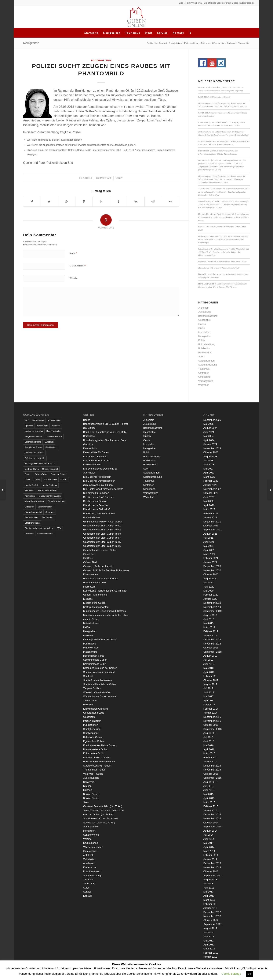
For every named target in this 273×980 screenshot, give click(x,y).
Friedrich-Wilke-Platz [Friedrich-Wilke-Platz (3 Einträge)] (34, 453)
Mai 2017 (208, 696)
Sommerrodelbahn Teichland (99, 672)
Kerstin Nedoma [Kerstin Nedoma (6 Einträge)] (49, 485)
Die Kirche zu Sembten (96, 505)
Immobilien (204, 332)
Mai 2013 (208, 892)
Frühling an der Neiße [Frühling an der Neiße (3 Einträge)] (35, 458)
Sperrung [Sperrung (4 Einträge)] (50, 512)
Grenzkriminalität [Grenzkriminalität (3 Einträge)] (50, 469)
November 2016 (212, 721)
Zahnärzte (89, 859)
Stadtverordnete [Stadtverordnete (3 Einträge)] (32, 523)
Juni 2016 (209, 741)
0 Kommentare (104, 178)
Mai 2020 (208, 591)
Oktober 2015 (211, 774)
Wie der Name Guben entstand (100, 696)
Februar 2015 (211, 806)
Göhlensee (89, 554)
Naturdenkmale (92, 623)
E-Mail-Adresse (78, 266)
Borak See (89, 436)
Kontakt (178, 33)
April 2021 (209, 550)
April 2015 (209, 798)
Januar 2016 (210, 761)
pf (122, 178)
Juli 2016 (208, 737)
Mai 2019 (208, 623)
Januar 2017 (210, 713)
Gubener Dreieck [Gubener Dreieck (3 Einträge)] (59, 474)
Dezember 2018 (212, 639)
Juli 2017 (208, 688)
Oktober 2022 (211, 493)
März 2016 (209, 753)
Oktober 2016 (211, 725)
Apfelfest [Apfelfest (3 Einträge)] (29, 426)
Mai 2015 (208, 794)
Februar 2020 (211, 595)
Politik (202, 340)
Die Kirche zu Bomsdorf (96, 493)
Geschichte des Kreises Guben (227, 125)
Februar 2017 (211, 709)
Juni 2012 (209, 936)
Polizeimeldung (191, 43)
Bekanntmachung (208, 316)
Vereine (87, 839)
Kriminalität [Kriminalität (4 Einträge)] (30, 496)
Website (74, 278)
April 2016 (209, 749)
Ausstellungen (91, 778)
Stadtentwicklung (208, 365)
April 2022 (209, 505)
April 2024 (209, 440)
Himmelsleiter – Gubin (237, 106)
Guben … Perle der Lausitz (98, 566)
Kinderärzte (89, 867)
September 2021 (213, 530)
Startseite (91, 33)
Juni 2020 (209, 587)
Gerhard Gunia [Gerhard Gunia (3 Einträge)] (32, 469)
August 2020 (210, 579)
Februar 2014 (211, 855)
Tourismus (133, 33)
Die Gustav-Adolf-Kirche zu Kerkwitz (103, 489)
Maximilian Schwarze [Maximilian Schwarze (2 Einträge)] (35, 501)
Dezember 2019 (212, 603)
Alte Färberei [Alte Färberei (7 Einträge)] (38, 420)
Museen (88, 790)
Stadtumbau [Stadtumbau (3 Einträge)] (47, 517)
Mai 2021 (208, 546)
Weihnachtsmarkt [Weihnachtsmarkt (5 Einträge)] (45, 534)
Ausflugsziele (91, 827)
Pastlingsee (90, 644)
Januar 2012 (210, 957)
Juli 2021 (208, 538)
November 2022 (212, 489)
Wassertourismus (93, 847)
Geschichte (204, 320)
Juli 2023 (208, 460)
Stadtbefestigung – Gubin (97, 766)
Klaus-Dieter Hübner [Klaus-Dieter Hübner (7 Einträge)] (47, 490)
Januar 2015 (210, 810)
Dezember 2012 (212, 912)
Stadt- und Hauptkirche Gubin (99, 684)
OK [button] (249, 974)
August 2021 (210, 534)
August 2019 (210, 615)
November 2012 (212, 916)
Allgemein (204, 308)
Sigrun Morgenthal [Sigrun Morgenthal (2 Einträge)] (33, 512)
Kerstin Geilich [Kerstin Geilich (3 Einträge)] (32, 485)
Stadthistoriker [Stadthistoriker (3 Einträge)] (31, 517)
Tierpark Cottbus (92, 688)
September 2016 (213, 729)
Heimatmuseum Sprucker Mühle (101, 579)
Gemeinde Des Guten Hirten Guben (103, 522)
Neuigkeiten (112, 33)
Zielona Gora (90, 701)
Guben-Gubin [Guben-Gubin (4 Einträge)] (41, 474)
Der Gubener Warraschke (97, 460)
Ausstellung (205, 312)
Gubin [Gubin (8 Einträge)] (28, 480)
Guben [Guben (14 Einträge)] (28, 474)
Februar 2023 (211, 481)
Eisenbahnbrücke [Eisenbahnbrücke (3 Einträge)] (33, 442)
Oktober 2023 (211, 452)
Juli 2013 (208, 883)
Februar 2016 (211, 757)
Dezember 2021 (212, 522)
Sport (201, 356)
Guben (202, 324)
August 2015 (210, 782)
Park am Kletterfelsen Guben (99, 761)
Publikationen (91, 725)
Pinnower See (91, 648)
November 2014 (212, 818)
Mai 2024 (208, 436)
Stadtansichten (206, 361)
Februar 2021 (211, 558)
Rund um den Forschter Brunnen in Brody (232, 135)
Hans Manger (204, 268)
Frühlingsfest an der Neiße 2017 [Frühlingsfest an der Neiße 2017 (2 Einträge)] (40, 463)
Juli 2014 (208, 835)
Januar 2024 (210, 444)
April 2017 (209, 701)
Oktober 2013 (211, 871)
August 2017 (210, 684)
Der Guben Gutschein (95, 457)
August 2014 (210, 831)
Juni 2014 (209, 839)
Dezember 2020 (212, 566)
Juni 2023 (209, 464)
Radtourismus (91, 843)
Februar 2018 (211, 676)
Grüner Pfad (214, 195)
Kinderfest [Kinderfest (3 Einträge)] (30, 490)
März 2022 (209, 509)
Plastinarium (90, 652)
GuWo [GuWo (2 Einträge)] (37, 480)
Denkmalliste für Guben (96, 452)
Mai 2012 (208, 941)
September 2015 (213, 778)
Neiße (87, 627)
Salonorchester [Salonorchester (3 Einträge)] (45, 507)
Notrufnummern (92, 871)
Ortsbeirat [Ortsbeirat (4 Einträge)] (29, 507)
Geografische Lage (94, 713)
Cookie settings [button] (231, 974)
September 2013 (213, 876)
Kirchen (87, 786)
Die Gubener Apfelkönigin (97, 477)
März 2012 (209, 949)
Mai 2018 (208, 668)
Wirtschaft (204, 385)
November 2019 (212, 607)
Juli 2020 (208, 583)
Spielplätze (89, 676)
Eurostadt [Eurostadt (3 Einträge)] (49, 442)
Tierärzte (88, 880)
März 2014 (209, 851)
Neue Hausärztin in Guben (218, 97)
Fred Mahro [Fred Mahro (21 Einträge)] (51, 447)
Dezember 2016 (212, 717)
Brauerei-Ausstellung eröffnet (226, 268)
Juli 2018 (208, 660)
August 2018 (210, 656)
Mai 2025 (208, 424)
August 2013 (210, 880)
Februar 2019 (211, 631)
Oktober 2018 (211, 648)
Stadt (149, 33)
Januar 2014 (210, 859)
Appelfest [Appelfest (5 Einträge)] (56, 426)
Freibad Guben (91, 517)
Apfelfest (88, 855)
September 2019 (213, 611)
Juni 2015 (209, 790)
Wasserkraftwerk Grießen (97, 692)
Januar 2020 (210, 599)
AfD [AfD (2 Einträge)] (27, 420)
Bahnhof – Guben (93, 737)
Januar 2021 (210, 562)
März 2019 (209, 627)
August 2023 (210, 457)
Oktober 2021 (211, 526)
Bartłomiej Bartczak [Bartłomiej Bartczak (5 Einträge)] (34, 431)
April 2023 (209, 473)
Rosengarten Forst (93, 656)
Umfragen (204, 373)
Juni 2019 (209, 619)
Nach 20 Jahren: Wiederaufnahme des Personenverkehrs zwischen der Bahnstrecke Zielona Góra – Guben (224, 217)
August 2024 (210, 428)
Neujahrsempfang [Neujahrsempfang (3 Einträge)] (56, 501)
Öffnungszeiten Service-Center (100, 639)
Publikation (204, 348)
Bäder (87, 420)
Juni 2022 (209, 497)
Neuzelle (88, 635)
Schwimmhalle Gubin (95, 664)
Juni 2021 (209, 542)
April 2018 (209, 672)
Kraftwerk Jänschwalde (96, 607)
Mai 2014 (208, 843)
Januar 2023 (210, 485)
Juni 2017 (209, 692)
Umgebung (204, 377)
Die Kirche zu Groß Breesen (99, 497)
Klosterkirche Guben (94, 603)
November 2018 (212, 644)
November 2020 (212, 570)
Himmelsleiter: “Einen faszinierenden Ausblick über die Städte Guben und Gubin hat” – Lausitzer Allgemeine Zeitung (222, 179)
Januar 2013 (210, 908)
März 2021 (209, 554)
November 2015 (212, 770)
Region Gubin (91, 798)
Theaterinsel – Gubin (95, 770)
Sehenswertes (91, 835)
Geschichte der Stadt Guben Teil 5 (102, 542)
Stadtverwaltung (92, 876)
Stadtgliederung (92, 729)
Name (73, 253)
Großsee (88, 558)
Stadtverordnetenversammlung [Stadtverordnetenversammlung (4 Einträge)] (39, 528)
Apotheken (89, 863)
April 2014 (209, 847)
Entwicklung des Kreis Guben (99, 513)
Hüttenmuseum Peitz (207, 255)
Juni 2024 (209, 432)
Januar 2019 (210, 635)
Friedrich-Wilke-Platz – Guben (100, 745)
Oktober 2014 (211, 823)
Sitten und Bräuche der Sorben (100, 668)
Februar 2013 (211, 904)
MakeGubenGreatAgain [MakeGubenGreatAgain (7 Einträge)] (50, 496)
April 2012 (209, 945)
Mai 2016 (208, 745)
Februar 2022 (211, 513)
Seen (86, 802)
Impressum (89, 587)
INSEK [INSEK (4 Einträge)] (64, 480)
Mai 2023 (208, 469)
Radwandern (205, 353)
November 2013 (212, 867)
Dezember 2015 (212, 766)
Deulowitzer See (92, 464)
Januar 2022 (210, 517)
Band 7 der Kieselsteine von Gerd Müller (105, 432)
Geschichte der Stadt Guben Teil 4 (102, 538)
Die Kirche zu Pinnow (95, 501)
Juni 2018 (209, 664)
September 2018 (213, 652)
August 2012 (210, 928)
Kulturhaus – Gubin (94, 753)
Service (162, 33)
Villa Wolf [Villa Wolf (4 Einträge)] (29, 534)
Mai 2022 (208, 501)
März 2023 (209, 477)
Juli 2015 (208, 786)
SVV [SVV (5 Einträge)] (59, 528)
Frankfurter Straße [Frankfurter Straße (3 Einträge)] (33, 447)
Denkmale (89, 782)
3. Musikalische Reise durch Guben (232, 262)
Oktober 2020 (211, 574)
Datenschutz (90, 448)
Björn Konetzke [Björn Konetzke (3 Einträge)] (54, 431)
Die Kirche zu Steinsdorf (96, 509)
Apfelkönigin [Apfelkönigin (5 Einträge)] (42, 426)
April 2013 (209, 896)
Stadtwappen (90, 733)
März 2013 (209, 900)
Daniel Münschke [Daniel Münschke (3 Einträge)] (54, 436)
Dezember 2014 (212, 814)
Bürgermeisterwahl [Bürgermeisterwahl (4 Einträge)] (34, 436)
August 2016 (210, 733)
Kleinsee (88, 599)
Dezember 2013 (212, 863)
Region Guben (91, 794)
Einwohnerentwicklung (95, 709)
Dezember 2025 (212, 420)
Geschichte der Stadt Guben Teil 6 (102, 546)
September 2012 (213, 924)
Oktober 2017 (211, 680)
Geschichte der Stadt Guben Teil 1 (102, 526)
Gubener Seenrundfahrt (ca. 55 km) (103, 806)
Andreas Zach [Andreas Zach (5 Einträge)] (54, 420)
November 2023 (212, 448)
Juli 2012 (208, 932)
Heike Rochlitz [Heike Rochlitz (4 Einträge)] (50, 480)
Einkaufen (89, 705)
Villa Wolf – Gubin (93, 774)
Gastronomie (90, 851)
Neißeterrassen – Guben (212, 208)
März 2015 (209, 802)
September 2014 (213, 827)
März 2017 (209, 705)
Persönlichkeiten (92, 721)
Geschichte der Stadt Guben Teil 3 (102, 534)
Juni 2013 (209, 888)
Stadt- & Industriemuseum (222, 144)
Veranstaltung (206, 381)
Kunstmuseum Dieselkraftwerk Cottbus (104, 611)
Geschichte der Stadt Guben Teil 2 (102, 530)
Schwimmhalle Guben (95, 660)
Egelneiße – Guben (94, 741)
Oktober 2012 (211, 920)
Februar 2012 (211, 953)
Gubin (202, 328)
